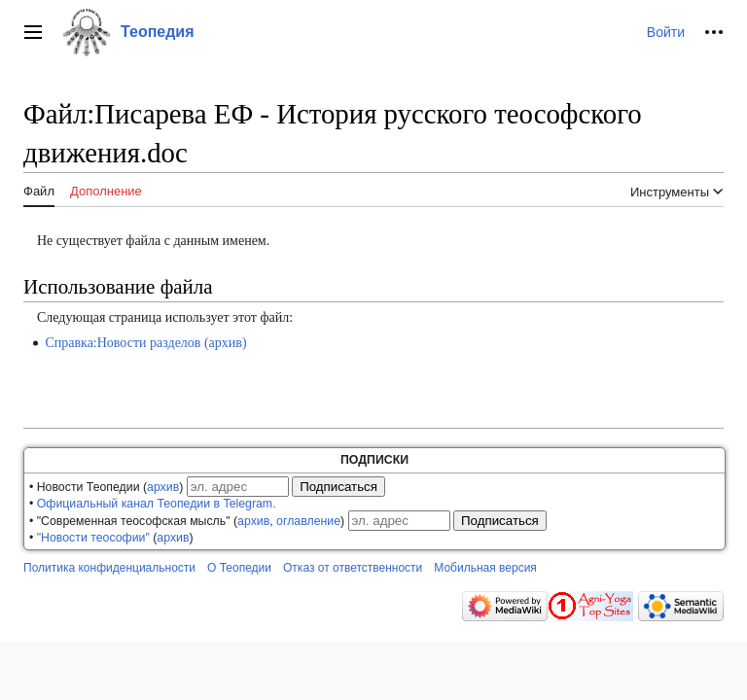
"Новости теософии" (93, 538)
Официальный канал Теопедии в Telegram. (157, 504)
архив (163, 487)
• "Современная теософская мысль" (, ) (187, 521)
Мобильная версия (485, 568)
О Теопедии (239, 568)
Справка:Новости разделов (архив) (145, 343)
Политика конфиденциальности (109, 568)
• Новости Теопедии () (106, 487)
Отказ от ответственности (353, 568)
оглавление (308, 521)
